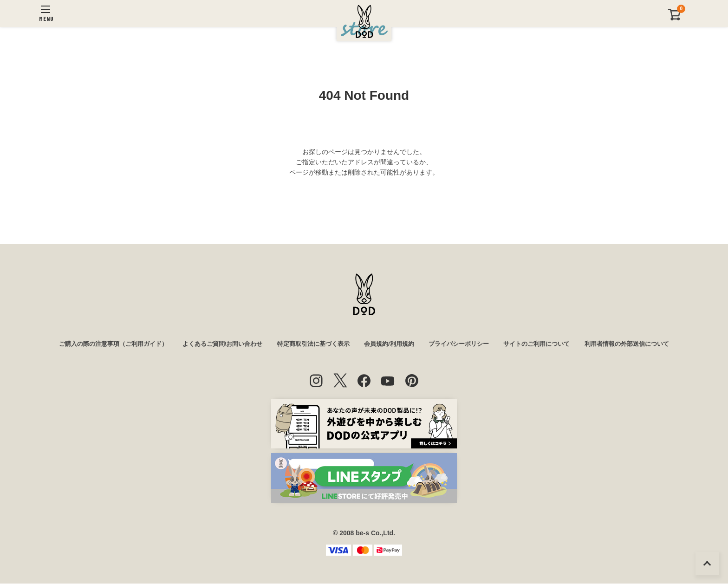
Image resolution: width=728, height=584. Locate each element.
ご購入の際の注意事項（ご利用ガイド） (97, 344)
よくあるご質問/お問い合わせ (214, 344)
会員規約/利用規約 (391, 344)
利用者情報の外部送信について (643, 344)
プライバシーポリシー (465, 344)
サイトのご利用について (548, 344)
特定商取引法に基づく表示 (311, 344)
